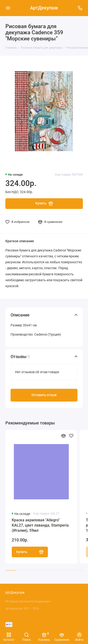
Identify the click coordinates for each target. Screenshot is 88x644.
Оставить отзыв (44, 395)
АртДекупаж (44, 8)
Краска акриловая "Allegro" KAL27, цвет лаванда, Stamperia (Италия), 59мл (40, 525)
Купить (30, 552)
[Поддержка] (80, 8)
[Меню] (8, 8)
